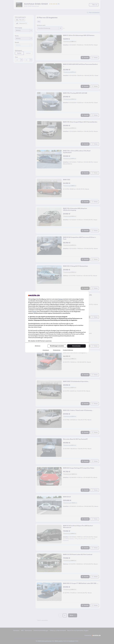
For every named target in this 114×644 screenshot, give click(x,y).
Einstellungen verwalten (57, 346)
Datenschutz (57, 350)
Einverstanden (76, 346)
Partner (61, 299)
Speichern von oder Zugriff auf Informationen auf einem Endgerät (48, 317)
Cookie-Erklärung (68, 350)
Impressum (46, 350)
